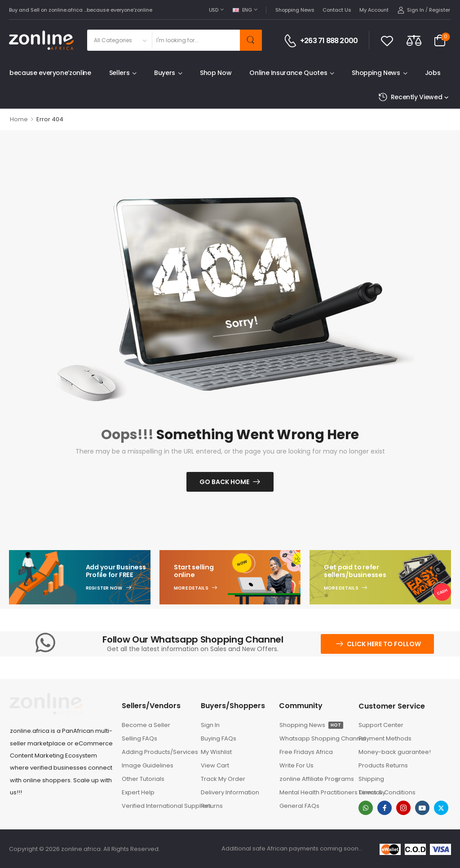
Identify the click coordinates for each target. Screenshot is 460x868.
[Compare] (414, 40)
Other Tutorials (143, 779)
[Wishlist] (387, 40)
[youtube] (422, 808)
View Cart (215, 765)
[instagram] (403, 808)
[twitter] (441, 808)
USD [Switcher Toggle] (214, 10)
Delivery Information (230, 792)
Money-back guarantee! (395, 752)
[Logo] (41, 40)
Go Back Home (224, 482)
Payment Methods (385, 738)
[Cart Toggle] (440, 40)
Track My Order (223, 779)
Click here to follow (384, 644)
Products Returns (383, 765)
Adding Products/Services (157, 752)
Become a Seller (146, 725)
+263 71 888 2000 (329, 41)
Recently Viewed (410, 97)
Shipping (371, 779)
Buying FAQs (219, 738)
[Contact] (292, 41)
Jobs (433, 73)
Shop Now (216, 73)
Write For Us (296, 765)
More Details (191, 588)
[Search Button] (251, 40)
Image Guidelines (148, 765)
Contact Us (337, 10)
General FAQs (299, 806)
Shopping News (295, 10)
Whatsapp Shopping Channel (314, 738)
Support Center (381, 725)
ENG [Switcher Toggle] (242, 10)
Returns (212, 806)
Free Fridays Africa (306, 752)
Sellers (119, 73)
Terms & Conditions (387, 792)
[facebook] (385, 808)
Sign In (210, 725)
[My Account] (411, 10)
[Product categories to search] (119, 40)
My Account (374, 10)
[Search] (196, 40)
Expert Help (138, 792)
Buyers (165, 73)
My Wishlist (216, 752)
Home (19, 119)
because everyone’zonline (50, 73)
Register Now (104, 588)
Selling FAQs (139, 738)
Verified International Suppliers (157, 806)
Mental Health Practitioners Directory (314, 792)
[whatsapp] (366, 808)
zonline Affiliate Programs (311, 779)
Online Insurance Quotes (288, 73)
